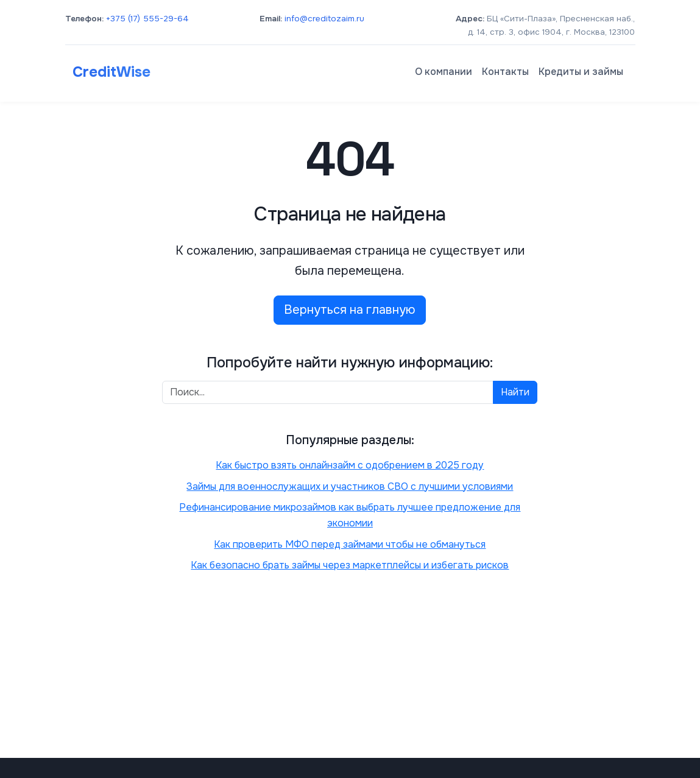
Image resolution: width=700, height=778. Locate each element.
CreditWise (111, 72)
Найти (515, 392)
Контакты (505, 72)
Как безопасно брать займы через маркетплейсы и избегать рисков (350, 565)
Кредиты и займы (581, 72)
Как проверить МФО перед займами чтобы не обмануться (350, 544)
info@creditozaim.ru (324, 19)
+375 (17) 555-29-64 (147, 19)
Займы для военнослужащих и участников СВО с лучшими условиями (350, 486)
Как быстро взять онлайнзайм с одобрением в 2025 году (350, 465)
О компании (444, 72)
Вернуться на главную (350, 310)
